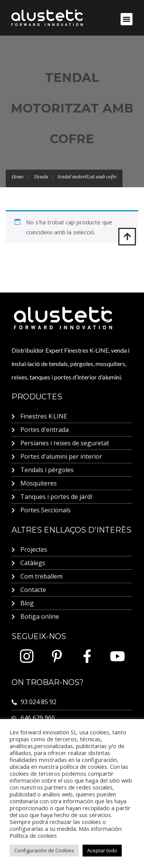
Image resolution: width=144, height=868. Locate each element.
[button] (127, 19)
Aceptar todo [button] (102, 850)
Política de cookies (33, 835)
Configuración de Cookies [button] (44, 850)
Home (18, 176)
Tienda (41, 176)
